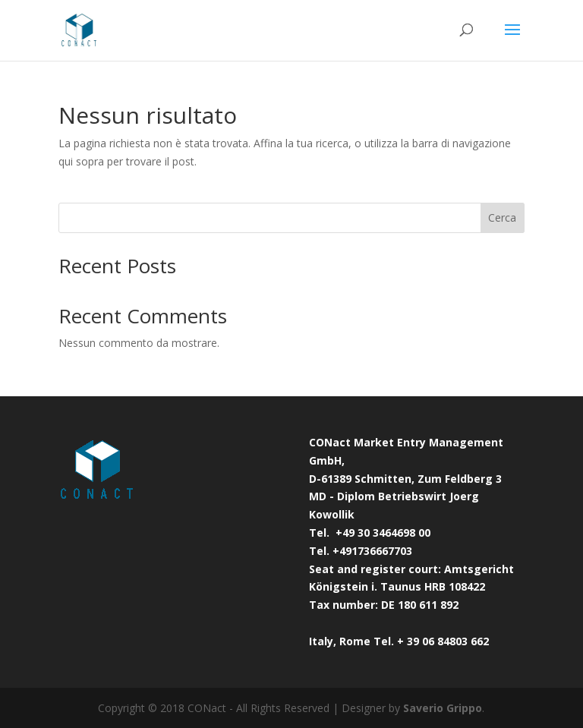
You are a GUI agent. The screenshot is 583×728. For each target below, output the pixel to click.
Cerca (502, 217)
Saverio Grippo (443, 708)
